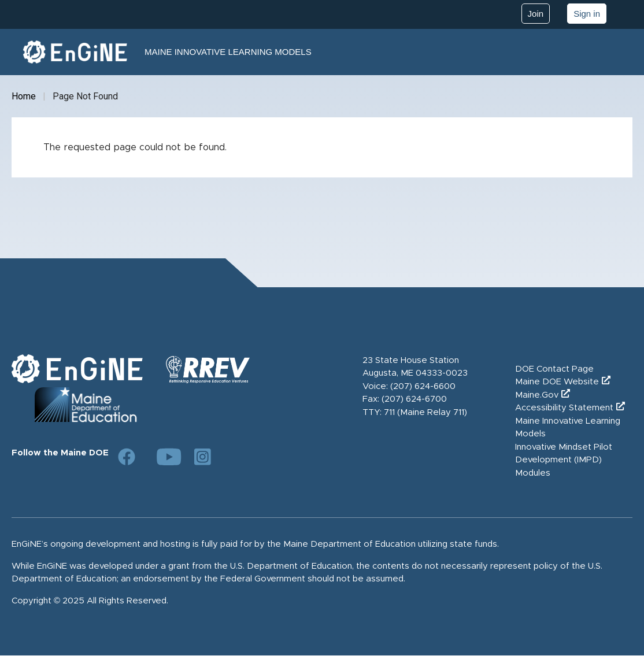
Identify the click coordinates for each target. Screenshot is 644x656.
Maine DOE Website (557, 382)
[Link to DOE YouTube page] (165, 457)
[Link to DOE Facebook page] (127, 457)
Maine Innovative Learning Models (228, 52)
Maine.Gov (537, 395)
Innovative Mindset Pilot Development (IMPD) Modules (564, 460)
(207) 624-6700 (414, 399)
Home (24, 96)
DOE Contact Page (554, 369)
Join (536, 14)
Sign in (587, 14)
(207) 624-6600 (423, 386)
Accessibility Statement (564, 408)
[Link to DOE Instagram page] (203, 457)
